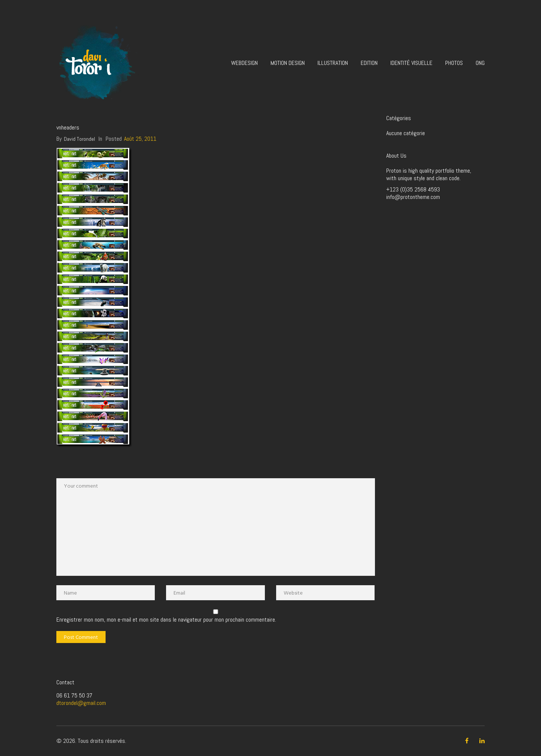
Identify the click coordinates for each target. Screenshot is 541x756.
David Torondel (79, 139)
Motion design (288, 63)
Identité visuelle (411, 63)
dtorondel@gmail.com (81, 703)
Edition (369, 63)
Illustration (333, 63)
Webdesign (244, 63)
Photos (454, 63)
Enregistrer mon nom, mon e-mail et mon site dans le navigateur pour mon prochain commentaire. (166, 620)
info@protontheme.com (413, 197)
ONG (480, 63)
